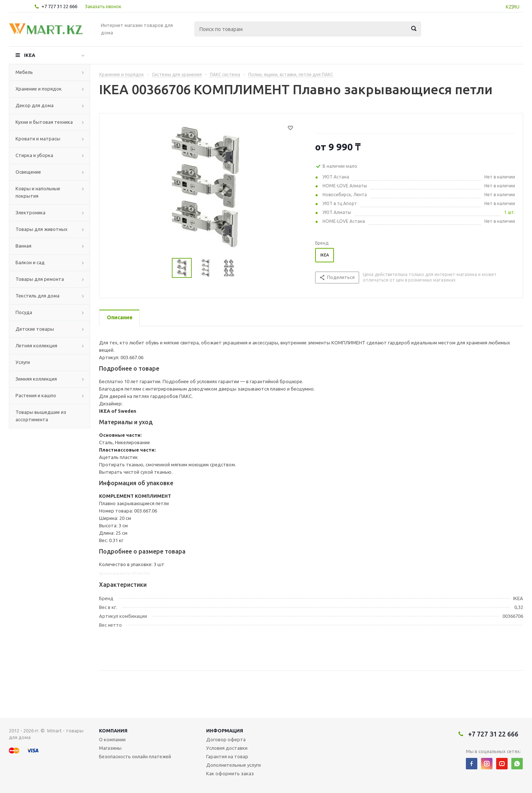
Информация (225, 731)
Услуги (23, 362)
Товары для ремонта (40, 279)
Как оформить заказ (230, 773)
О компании (112, 739)
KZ (509, 7)
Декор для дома (35, 105)
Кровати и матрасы (38, 139)
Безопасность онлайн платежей (135, 756)
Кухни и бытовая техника (44, 122)
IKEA (30, 55)
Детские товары (35, 329)
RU (516, 7)
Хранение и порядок (39, 89)
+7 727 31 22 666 (59, 6)
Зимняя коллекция (36, 379)
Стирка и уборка (34, 155)
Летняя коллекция (36, 346)
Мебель (24, 72)
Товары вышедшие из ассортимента (41, 416)
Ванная (23, 246)
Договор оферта (226, 739)
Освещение (28, 172)
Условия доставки (227, 748)
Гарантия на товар (227, 756)
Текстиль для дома (37, 296)
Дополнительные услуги (233, 765)
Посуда (24, 312)
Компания (113, 731)
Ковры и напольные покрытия (38, 192)
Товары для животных (42, 229)
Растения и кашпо (36, 395)
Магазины (110, 748)
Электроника (30, 212)
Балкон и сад (30, 262)
